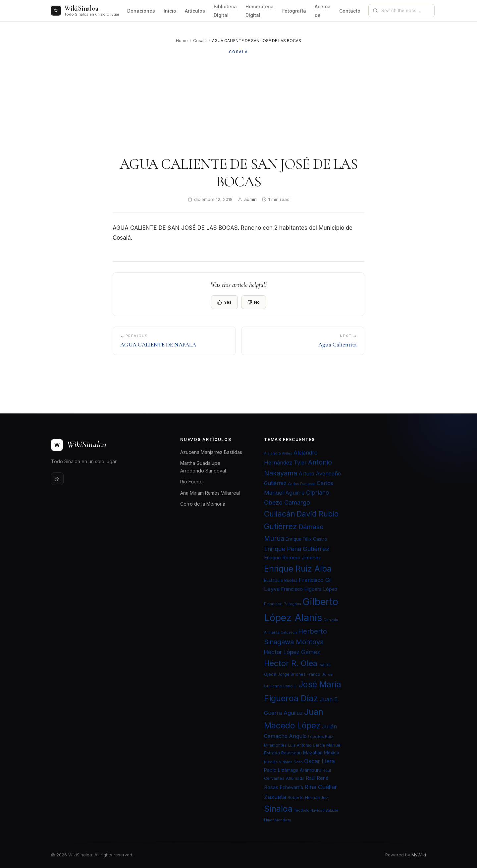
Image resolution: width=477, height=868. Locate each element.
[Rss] (57, 479)
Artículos (195, 11)
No (254, 302)
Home (182, 41)
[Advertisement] (238, 105)
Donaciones (141, 11)
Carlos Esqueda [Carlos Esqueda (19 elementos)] (302, 484)
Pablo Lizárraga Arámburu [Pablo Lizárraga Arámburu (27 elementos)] (293, 770)
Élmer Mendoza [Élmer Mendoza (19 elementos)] (278, 820)
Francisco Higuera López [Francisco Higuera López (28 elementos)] (309, 589)
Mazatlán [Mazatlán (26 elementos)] (313, 753)
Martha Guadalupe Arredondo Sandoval (203, 467)
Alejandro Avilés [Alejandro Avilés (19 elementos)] (278, 453)
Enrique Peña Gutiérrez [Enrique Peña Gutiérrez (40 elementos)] (297, 549)
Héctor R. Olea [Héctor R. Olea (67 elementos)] (291, 663)
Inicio (170, 11)
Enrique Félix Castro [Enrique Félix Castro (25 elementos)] (306, 539)
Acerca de (323, 11)
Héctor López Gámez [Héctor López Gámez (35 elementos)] (292, 652)
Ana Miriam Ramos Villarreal (210, 493)
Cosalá (200, 41)
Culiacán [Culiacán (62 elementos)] (280, 514)
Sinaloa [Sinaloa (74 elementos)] (278, 809)
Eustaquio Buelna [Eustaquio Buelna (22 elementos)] (281, 580)
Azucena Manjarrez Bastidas (211, 452)
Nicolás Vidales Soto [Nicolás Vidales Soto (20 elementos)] (283, 762)
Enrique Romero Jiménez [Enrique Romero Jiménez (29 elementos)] (292, 558)
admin (250, 199)
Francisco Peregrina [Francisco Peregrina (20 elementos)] (283, 604)
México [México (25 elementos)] (332, 753)
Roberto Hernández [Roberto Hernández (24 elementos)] (308, 797)
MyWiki (419, 855)
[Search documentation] (405, 11)
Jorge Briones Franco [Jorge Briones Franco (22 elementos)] (299, 674)
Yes (224, 302)
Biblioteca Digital (225, 11)
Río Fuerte (191, 482)
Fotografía (294, 11)
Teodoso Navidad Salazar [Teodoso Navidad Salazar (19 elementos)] (316, 810)
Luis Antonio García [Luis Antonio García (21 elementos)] (307, 745)
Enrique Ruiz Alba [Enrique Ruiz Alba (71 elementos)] (298, 569)
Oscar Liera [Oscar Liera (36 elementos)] (319, 761)
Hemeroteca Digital (260, 11)
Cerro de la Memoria (203, 504)
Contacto (350, 11)
